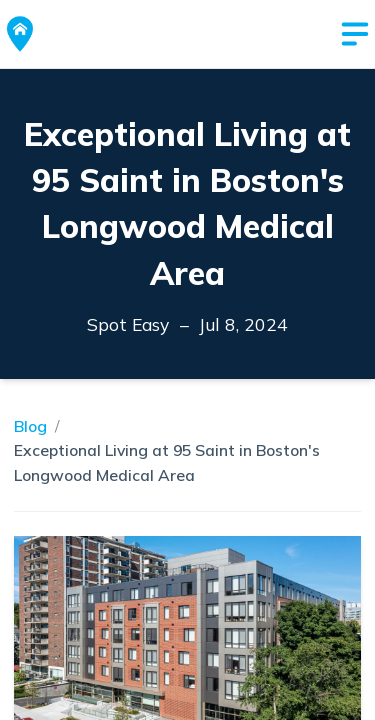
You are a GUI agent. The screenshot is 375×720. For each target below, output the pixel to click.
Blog (30, 426)
